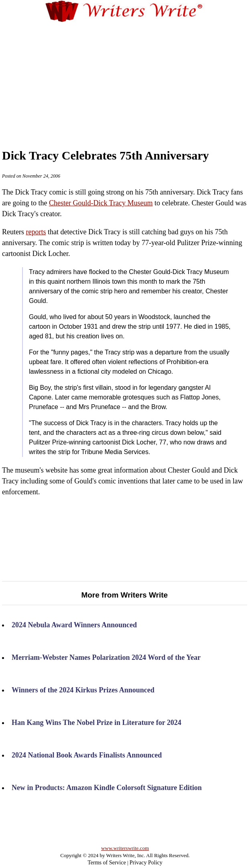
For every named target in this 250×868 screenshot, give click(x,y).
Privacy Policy (146, 863)
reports (36, 232)
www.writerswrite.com (125, 848)
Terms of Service (107, 863)
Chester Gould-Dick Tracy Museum (101, 203)
